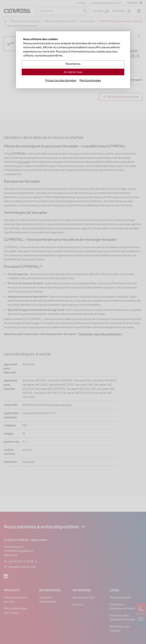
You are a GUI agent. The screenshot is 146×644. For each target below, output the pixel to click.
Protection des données (61, 80)
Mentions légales (90, 80)
